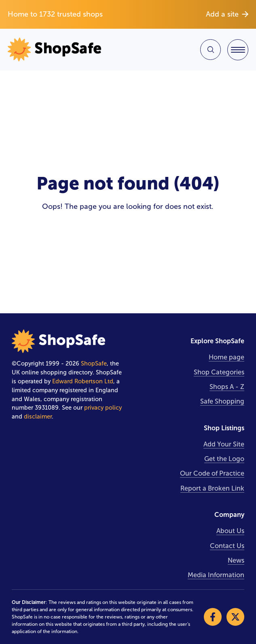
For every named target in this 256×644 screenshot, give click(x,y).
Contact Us (227, 546)
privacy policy (103, 408)
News (236, 560)
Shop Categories (219, 372)
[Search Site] (211, 50)
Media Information (216, 575)
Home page (226, 357)
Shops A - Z (227, 387)
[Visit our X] (235, 617)
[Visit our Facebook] (213, 617)
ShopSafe (94, 363)
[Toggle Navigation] (238, 50)
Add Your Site (224, 444)
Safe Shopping (222, 401)
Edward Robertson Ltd (83, 381)
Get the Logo (224, 459)
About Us (230, 531)
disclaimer (38, 417)
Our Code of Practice (212, 473)
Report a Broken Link (212, 488)
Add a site (227, 14)
